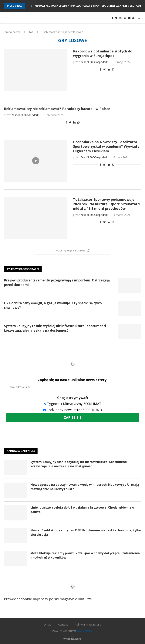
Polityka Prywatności (88, 624)
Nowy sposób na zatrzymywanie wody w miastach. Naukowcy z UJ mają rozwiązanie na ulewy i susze (85, 487)
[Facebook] (113, 18)
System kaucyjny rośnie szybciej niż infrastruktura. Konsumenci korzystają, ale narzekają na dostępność (55, 328)
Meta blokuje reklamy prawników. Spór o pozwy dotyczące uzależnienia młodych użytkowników (85, 555)
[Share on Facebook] (101, 69)
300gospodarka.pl (85, 631)
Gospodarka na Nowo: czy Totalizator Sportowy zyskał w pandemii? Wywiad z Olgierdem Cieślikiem (106, 146)
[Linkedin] (125, 18)
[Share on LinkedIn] (109, 69)
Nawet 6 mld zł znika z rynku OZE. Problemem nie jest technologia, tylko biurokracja (86, 532)
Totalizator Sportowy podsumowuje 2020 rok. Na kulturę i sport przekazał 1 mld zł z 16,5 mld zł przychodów (106, 204)
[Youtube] (129, 18)
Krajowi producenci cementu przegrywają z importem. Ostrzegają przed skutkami (88, 6)
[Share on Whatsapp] (113, 69)
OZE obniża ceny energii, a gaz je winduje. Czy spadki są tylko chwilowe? (53, 305)
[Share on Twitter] (105, 69)
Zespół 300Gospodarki (94, 62)
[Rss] (133, 18)
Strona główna (12, 32)
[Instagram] (121, 18)
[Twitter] (116, 18)
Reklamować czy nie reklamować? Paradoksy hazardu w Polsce (57, 109)
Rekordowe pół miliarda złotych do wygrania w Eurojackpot (103, 53)
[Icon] (36, 161)
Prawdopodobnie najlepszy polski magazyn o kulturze (52, 589)
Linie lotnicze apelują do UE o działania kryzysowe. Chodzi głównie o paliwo (82, 510)
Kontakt (63, 624)
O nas (47, 624)
